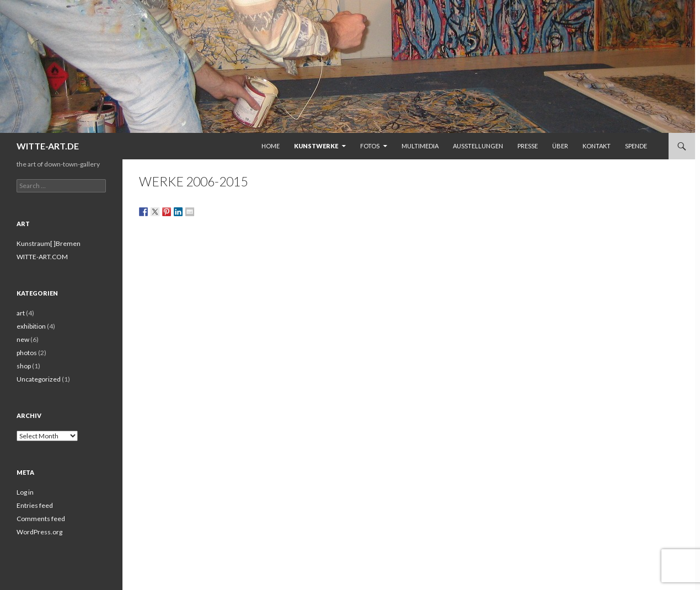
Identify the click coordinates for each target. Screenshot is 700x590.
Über (560, 146)
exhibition (31, 326)
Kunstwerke (316, 146)
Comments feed (41, 519)
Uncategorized (39, 379)
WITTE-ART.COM (42, 257)
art (21, 313)
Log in (25, 492)
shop (24, 366)
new (23, 339)
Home (271, 146)
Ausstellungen (478, 146)
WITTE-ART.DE (48, 146)
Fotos (370, 146)
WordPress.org (39, 532)
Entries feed (35, 505)
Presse (528, 146)
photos (27, 353)
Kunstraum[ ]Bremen (49, 243)
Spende (636, 146)
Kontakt (597, 146)
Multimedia (420, 146)
